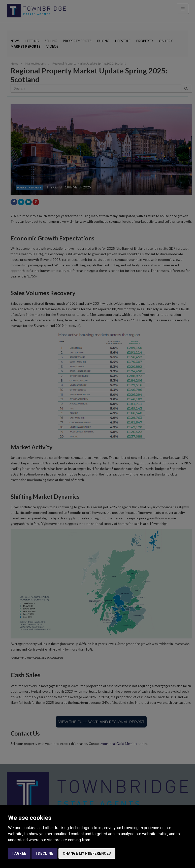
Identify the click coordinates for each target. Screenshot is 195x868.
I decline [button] (45, 853)
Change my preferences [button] (87, 853)
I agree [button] (19, 853)
